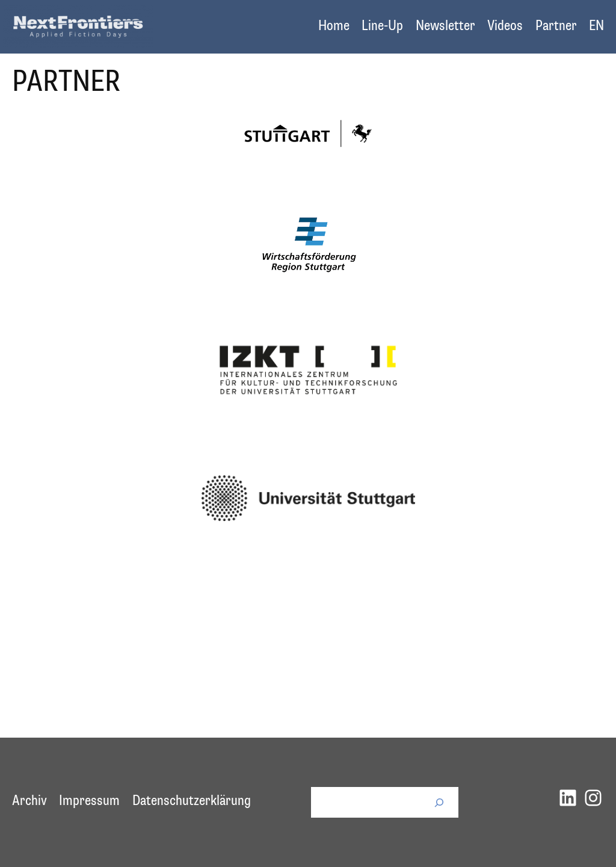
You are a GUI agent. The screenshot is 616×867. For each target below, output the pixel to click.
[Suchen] (439, 802)
